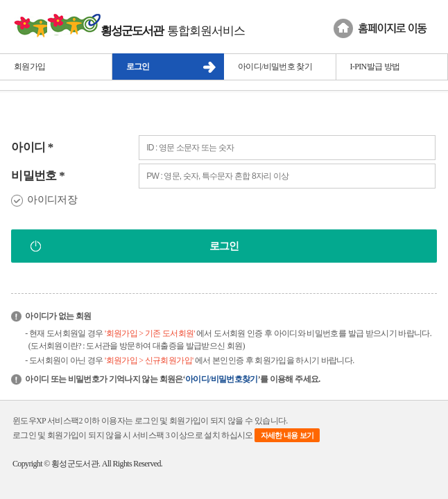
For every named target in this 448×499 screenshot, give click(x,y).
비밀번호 (38, 176)
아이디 (32, 147)
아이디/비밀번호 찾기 (275, 67)
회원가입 (29, 67)
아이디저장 (52, 200)
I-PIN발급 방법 (375, 67)
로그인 (138, 67)
